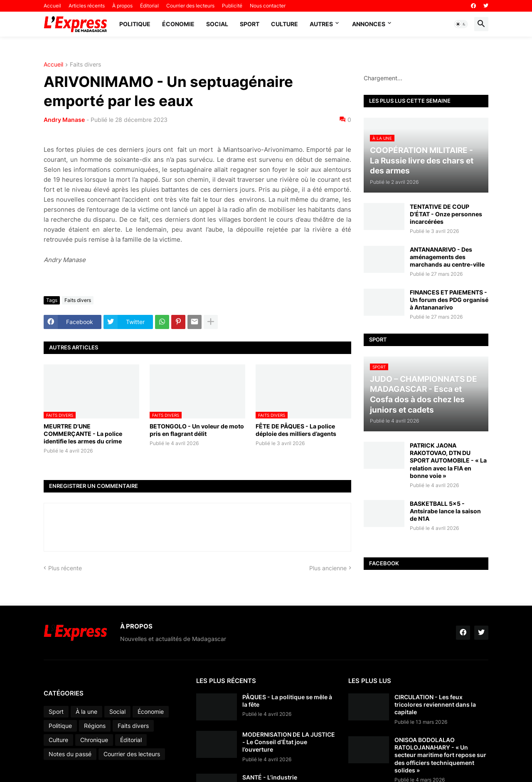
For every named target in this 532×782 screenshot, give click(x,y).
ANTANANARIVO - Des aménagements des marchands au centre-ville (447, 257)
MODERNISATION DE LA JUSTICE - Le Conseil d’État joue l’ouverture (289, 742)
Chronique (94, 740)
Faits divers (85, 65)
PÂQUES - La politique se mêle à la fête (287, 701)
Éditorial (149, 6)
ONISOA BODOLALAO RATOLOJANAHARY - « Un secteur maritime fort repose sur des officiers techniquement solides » (440, 755)
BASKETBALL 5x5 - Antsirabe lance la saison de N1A (445, 511)
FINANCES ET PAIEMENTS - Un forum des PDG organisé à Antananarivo (449, 300)
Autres (321, 24)
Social (217, 24)
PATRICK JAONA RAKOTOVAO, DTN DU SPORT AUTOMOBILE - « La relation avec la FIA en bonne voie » (448, 460)
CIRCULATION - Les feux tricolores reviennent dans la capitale (435, 704)
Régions (95, 726)
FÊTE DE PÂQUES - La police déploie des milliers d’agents (296, 430)
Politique (135, 24)
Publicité (232, 6)
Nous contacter (268, 6)
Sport (250, 24)
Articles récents (87, 6)
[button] (461, 24)
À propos (122, 6)
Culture (284, 24)
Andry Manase (64, 120)
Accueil (52, 6)
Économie (178, 24)
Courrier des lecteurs (190, 6)
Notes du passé (70, 754)
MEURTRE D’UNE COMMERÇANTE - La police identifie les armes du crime (83, 434)
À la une (86, 711)
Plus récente (65, 568)
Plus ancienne (328, 568)
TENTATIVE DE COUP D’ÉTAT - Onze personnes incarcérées (446, 214)
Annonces (369, 24)
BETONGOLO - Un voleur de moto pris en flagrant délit (197, 430)
